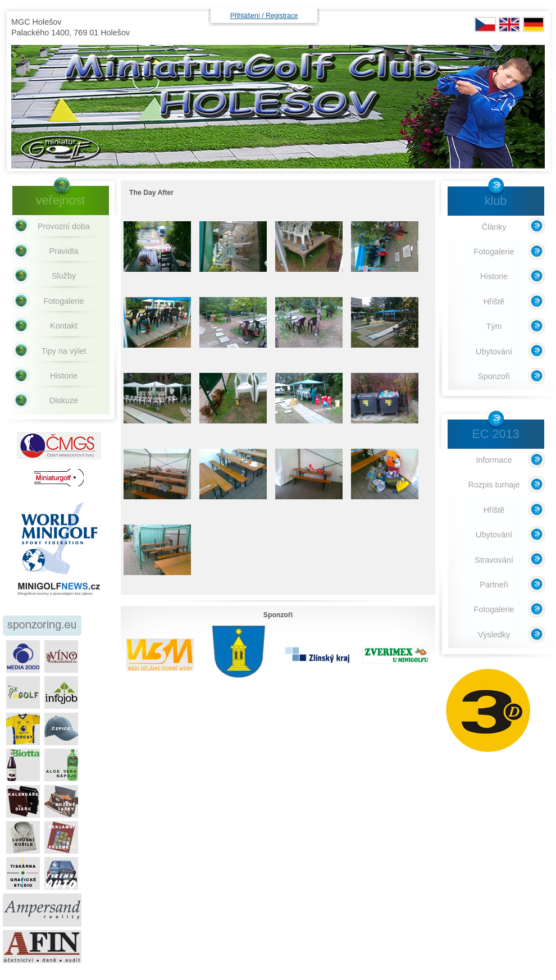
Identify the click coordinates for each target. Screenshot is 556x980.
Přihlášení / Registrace (264, 16)
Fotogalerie (64, 301)
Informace (494, 460)
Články (494, 227)
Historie (64, 376)
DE (534, 24)
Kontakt (64, 326)
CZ (485, 24)
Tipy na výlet (63, 351)
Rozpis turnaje (494, 485)
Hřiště (494, 302)
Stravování (494, 560)
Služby (64, 276)
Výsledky (494, 635)
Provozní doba (64, 226)
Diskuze (64, 400)
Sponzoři (494, 376)
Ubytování (494, 352)
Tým (494, 326)
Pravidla (64, 251)
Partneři (494, 585)
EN (509, 24)
